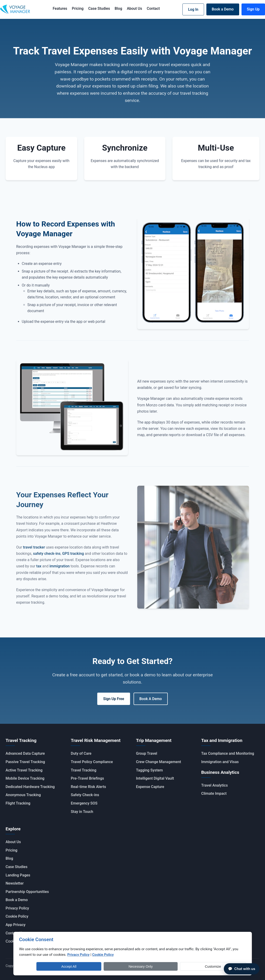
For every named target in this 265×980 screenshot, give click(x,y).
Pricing (77, 8)
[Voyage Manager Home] (15, 10)
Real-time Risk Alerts (88, 786)
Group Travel (147, 753)
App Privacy (15, 924)
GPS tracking (73, 557)
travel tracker (34, 551)
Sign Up (253, 9)
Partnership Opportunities (27, 891)
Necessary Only (199, 966)
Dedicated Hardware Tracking (30, 786)
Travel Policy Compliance (92, 762)
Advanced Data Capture (25, 753)
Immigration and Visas (220, 762)
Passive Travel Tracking (25, 762)
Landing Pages (18, 875)
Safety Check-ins (85, 795)
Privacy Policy (17, 908)
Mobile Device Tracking (25, 778)
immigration (59, 570)
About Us (134, 8)
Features (59, 8)
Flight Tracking (18, 803)
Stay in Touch (82, 811)
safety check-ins (47, 557)
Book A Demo (151, 701)
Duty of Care (81, 753)
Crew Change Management (159, 762)
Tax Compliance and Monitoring (228, 753)
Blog (118, 8)
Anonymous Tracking (23, 795)
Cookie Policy (17, 916)
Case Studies (98, 8)
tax (39, 570)
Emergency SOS (84, 803)
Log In (192, 9)
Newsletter (15, 883)
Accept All (166, 966)
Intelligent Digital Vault (155, 778)
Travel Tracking (84, 770)
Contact (153, 8)
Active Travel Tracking (24, 770)
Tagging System (150, 770)
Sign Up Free (113, 701)
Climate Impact (214, 793)
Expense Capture (150, 786)
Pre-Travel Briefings (87, 778)
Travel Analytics (215, 785)
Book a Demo (222, 9)
